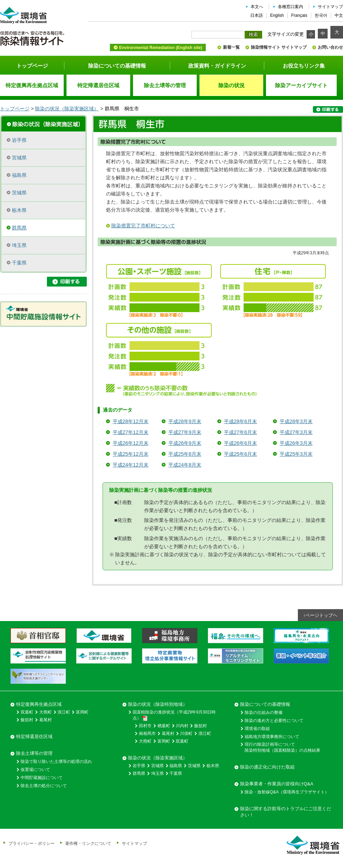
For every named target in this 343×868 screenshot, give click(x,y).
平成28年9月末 (185, 421)
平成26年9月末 (185, 443)
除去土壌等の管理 (34, 753)
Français (299, 15)
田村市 (145, 726)
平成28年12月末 (131, 421)
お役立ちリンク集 (304, 66)
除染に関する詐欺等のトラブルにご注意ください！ (286, 812)
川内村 (182, 726)
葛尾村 (45, 720)
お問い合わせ (330, 47)
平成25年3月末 (296, 454)
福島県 (19, 175)
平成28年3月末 (296, 421)
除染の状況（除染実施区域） (67, 109)
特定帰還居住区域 (34, 736)
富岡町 (82, 712)
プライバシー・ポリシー (31, 843)
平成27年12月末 (131, 432)
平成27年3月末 (296, 432)
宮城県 (19, 158)
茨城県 (19, 193)
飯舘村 (27, 720)
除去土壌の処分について (44, 786)
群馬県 (19, 228)
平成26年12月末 (131, 443)
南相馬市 (147, 733)
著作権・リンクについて (88, 843)
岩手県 (19, 140)
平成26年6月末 (240, 443)
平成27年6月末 (240, 432)
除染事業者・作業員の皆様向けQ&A (277, 784)
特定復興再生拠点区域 (39, 704)
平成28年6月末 (240, 421)
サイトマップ (330, 7)
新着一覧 (231, 47)
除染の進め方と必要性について (274, 721)
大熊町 (45, 712)
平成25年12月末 (131, 454)
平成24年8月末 (185, 465)
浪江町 (64, 712)
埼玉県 (19, 245)
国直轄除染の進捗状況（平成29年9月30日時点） (174, 715)
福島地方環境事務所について (272, 737)
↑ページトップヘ (321, 615)
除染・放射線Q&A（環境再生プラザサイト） (287, 792)
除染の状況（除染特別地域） (158, 704)
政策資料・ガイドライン (217, 66)
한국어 (321, 15)
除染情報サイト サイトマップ (279, 47)
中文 (339, 15)
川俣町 (186, 733)
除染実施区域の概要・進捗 (43, 123)
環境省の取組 (257, 729)
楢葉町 (164, 726)
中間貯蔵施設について (42, 778)
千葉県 (19, 263)
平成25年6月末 (240, 454)
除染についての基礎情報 (117, 66)
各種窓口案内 (290, 7)
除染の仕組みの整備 (264, 712)
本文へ (257, 7)
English (277, 15)
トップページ (32, 66)
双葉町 (27, 712)
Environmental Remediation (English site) (160, 48)
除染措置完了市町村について (143, 226)
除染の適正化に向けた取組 (267, 767)
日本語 (257, 15)
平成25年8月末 (185, 454)
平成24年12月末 (131, 465)
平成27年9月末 (185, 432)
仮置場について (35, 770)
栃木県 (19, 210)
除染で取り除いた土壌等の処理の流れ (56, 762)
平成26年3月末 (296, 443)
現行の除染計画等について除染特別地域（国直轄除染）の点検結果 (282, 747)
